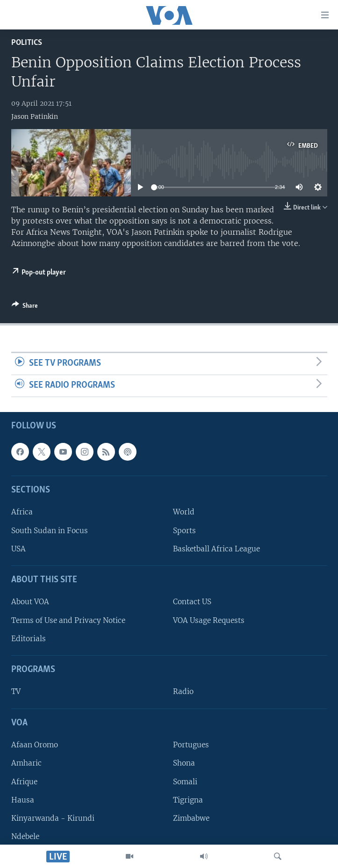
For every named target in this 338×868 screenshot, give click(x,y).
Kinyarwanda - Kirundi (53, 818)
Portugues (191, 745)
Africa (22, 512)
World (184, 512)
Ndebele (25, 836)
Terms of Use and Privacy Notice (68, 620)
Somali (185, 781)
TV (16, 691)
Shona (184, 763)
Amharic (26, 763)
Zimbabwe (191, 818)
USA (18, 549)
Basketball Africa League (216, 549)
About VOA (30, 602)
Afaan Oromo (35, 745)
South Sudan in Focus (50, 530)
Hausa (23, 799)
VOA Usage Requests (209, 620)
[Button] (25, 307)
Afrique (24, 781)
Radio (183, 691)
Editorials (29, 639)
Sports (184, 530)
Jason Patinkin (35, 116)
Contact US (192, 602)
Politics (27, 43)
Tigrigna (188, 799)
